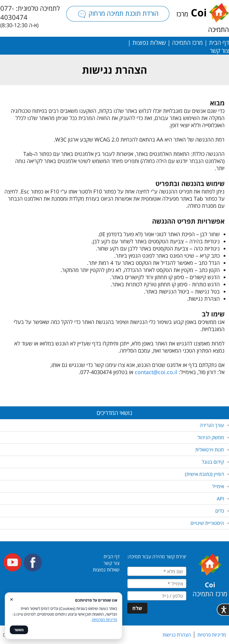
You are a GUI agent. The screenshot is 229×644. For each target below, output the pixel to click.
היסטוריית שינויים (207, 523)
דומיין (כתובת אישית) (204, 474)
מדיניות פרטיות (212, 635)
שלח (137, 608)
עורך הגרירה (212, 425)
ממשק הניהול (211, 437)
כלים (220, 511)
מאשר (19, 630)
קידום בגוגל (213, 462)
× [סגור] (11, 599)
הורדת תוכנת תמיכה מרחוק (118, 13)
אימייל (218, 486)
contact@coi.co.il (156, 372)
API (220, 499)
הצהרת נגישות (177, 635)
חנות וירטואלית (210, 450)
